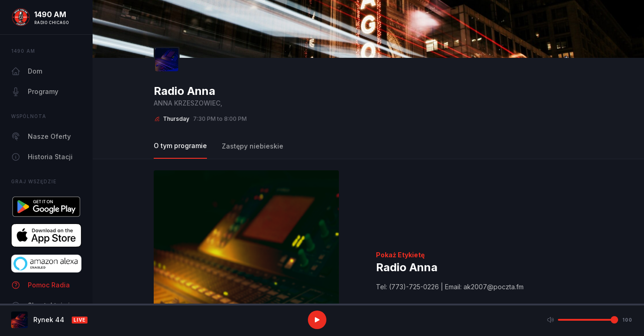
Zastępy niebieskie (253, 146)
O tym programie (180, 146)
